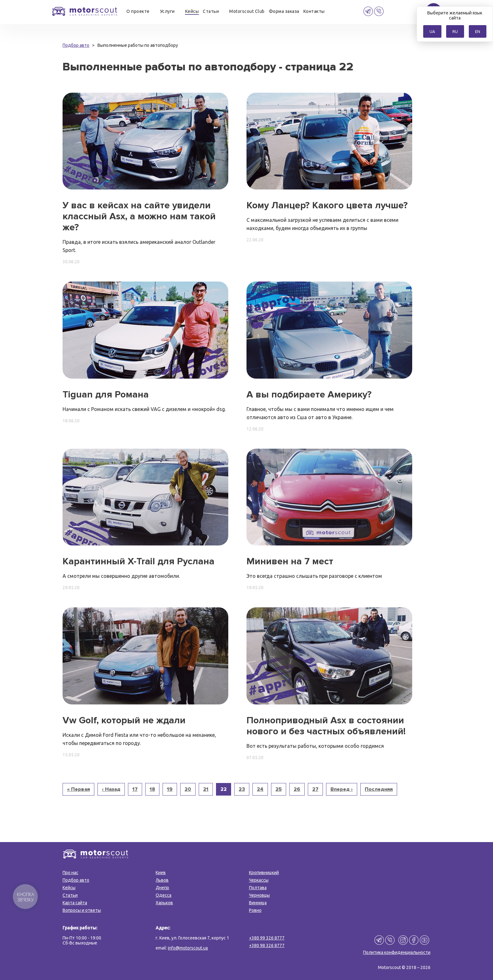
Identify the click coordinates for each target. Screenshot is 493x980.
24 (260, 789)
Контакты (314, 11)
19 (170, 789)
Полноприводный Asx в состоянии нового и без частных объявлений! (326, 726)
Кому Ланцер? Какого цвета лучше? (327, 205)
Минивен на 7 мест (290, 561)
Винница (258, 903)
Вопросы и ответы (82, 910)
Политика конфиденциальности (397, 952)
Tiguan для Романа (106, 394)
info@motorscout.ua (188, 948)
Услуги (167, 11)
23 (242, 789)
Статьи (211, 11)
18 (152, 789)
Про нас (70, 873)
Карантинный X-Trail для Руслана (138, 561)
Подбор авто (76, 880)
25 (279, 789)
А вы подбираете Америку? (309, 394)
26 (297, 789)
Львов (162, 880)
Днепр (162, 888)
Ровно (255, 910)
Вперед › (342, 789)
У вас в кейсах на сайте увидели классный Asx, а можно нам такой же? (139, 216)
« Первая (78, 789)
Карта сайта (75, 903)
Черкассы (259, 880)
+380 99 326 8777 (267, 938)
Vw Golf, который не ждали (124, 720)
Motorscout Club (247, 11)
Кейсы (192, 11)
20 (188, 789)
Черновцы (259, 895)
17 (135, 789)
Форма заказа (284, 11)
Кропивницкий (264, 873)
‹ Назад (111, 789)
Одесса (163, 895)
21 (206, 789)
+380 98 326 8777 (267, 945)
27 (315, 789)
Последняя (379, 789)
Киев (161, 873)
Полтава (258, 888)
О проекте (138, 11)
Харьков (164, 903)
